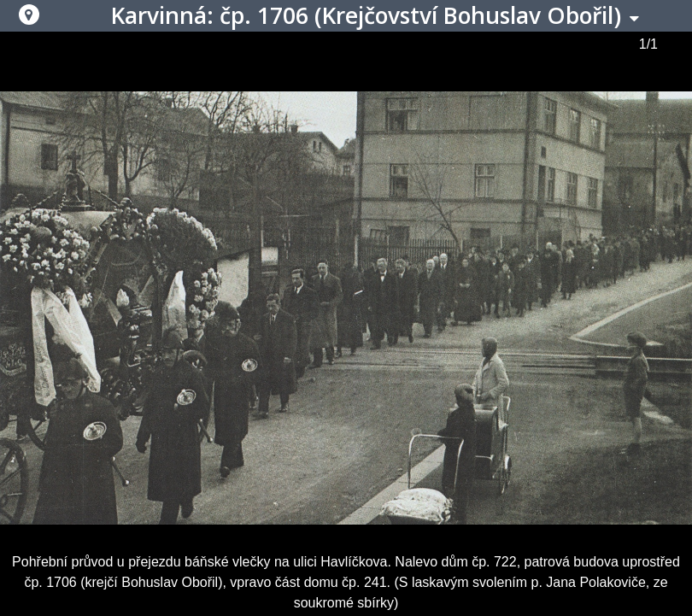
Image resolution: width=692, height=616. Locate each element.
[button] (29, 15)
